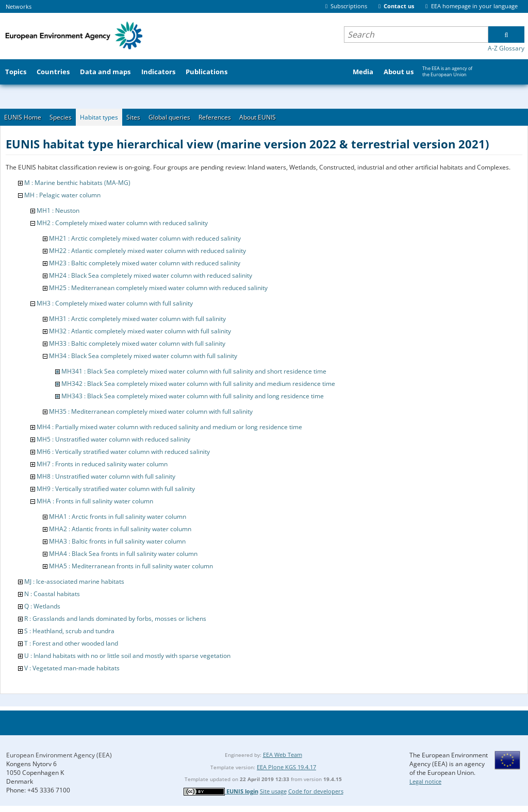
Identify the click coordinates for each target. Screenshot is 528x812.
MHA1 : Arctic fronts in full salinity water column (118, 517)
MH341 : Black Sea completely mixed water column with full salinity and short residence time (194, 371)
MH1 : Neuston (58, 210)
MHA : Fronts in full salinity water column (95, 501)
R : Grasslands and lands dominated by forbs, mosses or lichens (115, 619)
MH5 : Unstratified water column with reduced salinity (113, 439)
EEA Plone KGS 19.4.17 (286, 767)
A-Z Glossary (506, 48)
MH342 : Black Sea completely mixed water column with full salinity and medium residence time (198, 384)
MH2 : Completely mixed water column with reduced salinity (122, 223)
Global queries (169, 117)
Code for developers (316, 791)
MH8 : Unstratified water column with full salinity (106, 476)
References (215, 117)
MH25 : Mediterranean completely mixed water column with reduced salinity (158, 288)
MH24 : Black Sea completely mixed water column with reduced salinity (151, 275)
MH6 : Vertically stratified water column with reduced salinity (123, 452)
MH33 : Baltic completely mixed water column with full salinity (137, 343)
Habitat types (99, 117)
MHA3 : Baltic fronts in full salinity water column (117, 541)
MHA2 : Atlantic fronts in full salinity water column (120, 529)
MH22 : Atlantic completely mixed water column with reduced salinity (147, 251)
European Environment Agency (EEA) (59, 755)
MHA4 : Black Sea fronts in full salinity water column (123, 554)
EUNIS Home (23, 117)
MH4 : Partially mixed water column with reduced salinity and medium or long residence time (169, 427)
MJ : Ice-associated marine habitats (74, 581)
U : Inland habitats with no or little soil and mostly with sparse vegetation (127, 656)
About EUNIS (258, 117)
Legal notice (425, 781)
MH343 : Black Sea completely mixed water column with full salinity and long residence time (193, 396)
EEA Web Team (283, 755)
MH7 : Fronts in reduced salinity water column (102, 464)
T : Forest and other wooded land (71, 643)
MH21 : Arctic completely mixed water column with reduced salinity (145, 238)
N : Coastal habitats (52, 594)
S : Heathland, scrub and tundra (69, 631)
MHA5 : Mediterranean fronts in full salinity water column (131, 566)
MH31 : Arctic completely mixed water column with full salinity (137, 319)
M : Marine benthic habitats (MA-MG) (77, 183)
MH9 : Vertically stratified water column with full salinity (116, 489)
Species (61, 117)
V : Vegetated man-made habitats (72, 668)
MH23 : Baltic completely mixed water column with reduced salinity (145, 263)
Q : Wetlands (42, 606)
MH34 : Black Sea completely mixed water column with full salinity (143, 356)
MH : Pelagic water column (62, 195)
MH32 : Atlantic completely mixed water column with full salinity (140, 331)
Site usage (273, 791)
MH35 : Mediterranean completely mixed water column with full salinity (151, 411)
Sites (133, 117)
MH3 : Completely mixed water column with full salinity (115, 303)
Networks (19, 6)
